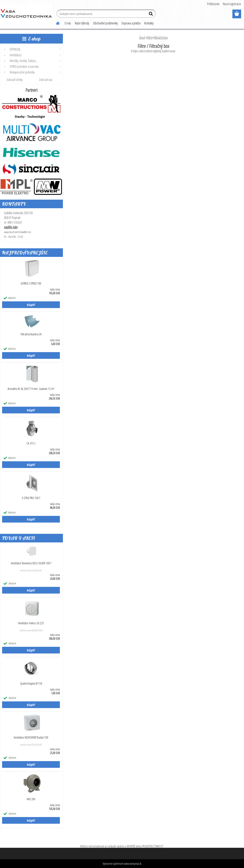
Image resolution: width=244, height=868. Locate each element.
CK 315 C (31, 443)
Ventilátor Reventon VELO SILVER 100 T (31, 563)
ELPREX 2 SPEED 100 (31, 283)
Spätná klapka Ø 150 (31, 683)
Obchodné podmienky (105, 23)
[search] (151, 15)
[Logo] (26, 14)
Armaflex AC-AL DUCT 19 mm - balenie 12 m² (31, 389)
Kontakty (149, 23)
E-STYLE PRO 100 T (31, 498)
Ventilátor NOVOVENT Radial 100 (31, 737)
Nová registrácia (232, 4)
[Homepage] (55, 23)
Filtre (150, 37)
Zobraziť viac (46, 80)
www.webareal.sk (133, 864)
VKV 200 (31, 799)
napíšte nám (11, 227)
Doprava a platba (131, 23)
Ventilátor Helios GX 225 (31, 623)
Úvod (142, 37)
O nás (68, 23)
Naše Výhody (82, 23)
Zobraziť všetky (15, 80)
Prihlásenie (213, 4)
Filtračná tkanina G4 (31, 334)
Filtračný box (161, 37)
